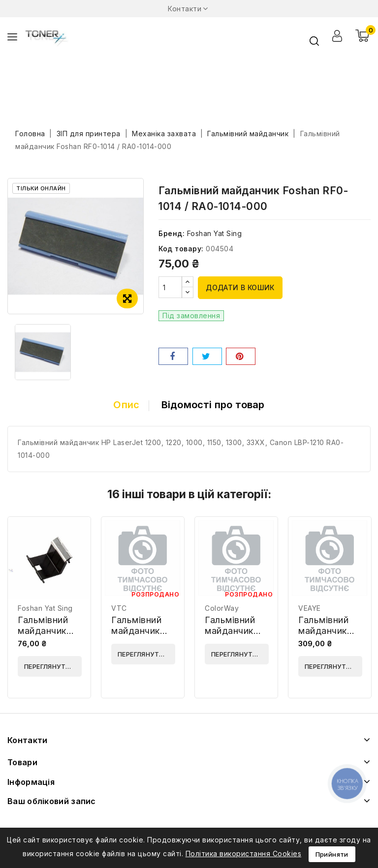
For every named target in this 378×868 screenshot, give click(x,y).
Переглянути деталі (53, 666)
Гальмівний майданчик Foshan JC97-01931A (48, 636)
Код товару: (181, 249)
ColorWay (222, 608)
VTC (119, 608)
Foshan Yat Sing (215, 233)
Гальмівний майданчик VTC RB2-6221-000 (136, 636)
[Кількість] (170, 287)
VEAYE (310, 608)
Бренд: (172, 233)
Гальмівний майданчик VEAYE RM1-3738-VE (326, 636)
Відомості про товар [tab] (213, 405)
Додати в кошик (240, 287)
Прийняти (332, 854)
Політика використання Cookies (244, 853)
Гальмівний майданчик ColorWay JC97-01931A (234, 636)
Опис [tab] (126, 405)
